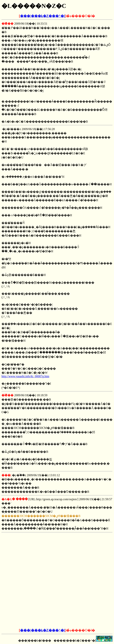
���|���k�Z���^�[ (43, 16)
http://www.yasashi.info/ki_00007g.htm (25, 376)
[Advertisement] (57, 557)
